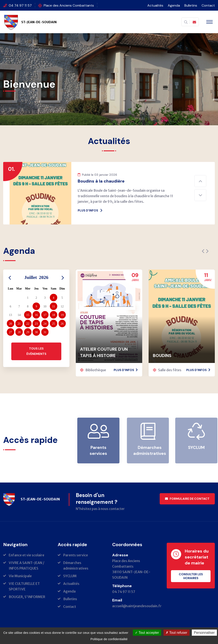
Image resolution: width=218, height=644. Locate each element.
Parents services (100, 450)
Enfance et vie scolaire (27, 555)
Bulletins (191, 5)
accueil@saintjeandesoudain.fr (137, 606)
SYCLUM (198, 447)
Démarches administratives (151, 450)
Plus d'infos (90, 210)
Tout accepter (147, 633)
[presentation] (203, 251)
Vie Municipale (20, 576)
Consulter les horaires (191, 576)
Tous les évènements (36, 351)
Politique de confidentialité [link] (109, 639)
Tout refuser (176, 633)
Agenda (174, 5)
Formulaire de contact (187, 499)
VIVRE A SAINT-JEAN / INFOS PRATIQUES (27, 565)
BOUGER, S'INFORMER (27, 597)
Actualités (155, 5)
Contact (208, 5)
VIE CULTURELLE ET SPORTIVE (24, 586)
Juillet (36, 277)
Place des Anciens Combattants (69, 5)
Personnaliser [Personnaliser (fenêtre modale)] (204, 633)
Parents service (76, 555)
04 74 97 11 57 (20, 5)
